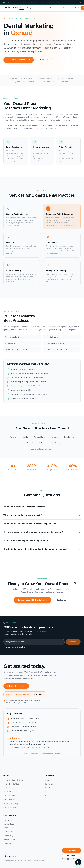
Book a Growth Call (16, 686)
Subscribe (73, 642)
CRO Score (44, 62)
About (47, 780)
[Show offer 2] (6, 2)
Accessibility (8, 844)
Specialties (55, 8)
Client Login (8, 820)
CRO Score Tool (9, 828)
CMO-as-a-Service (10, 808)
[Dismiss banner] (80, 2)
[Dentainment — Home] (11, 8)
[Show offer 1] (4, 2)
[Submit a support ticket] (72, 856)
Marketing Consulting (11, 804)
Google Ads (7, 792)
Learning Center (9, 824)
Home (22, 8)
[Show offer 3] (7, 2)
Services (43, 8)
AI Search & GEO (10, 796)
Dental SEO (8, 788)
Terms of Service (9, 840)
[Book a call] (72, 850)
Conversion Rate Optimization (14, 780)
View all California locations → (42, 452)
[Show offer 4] (8, 2)
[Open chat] (78, 862)
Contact (78, 8)
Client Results (49, 788)
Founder (47, 792)
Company (31, 8)
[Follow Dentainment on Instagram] (58, 859)
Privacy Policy (8, 836)
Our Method (49, 784)
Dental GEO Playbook (11, 832)
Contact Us (61, 601)
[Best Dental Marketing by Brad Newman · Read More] (42, 2)
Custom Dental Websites (12, 784)
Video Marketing (9, 800)
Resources (67, 8)
